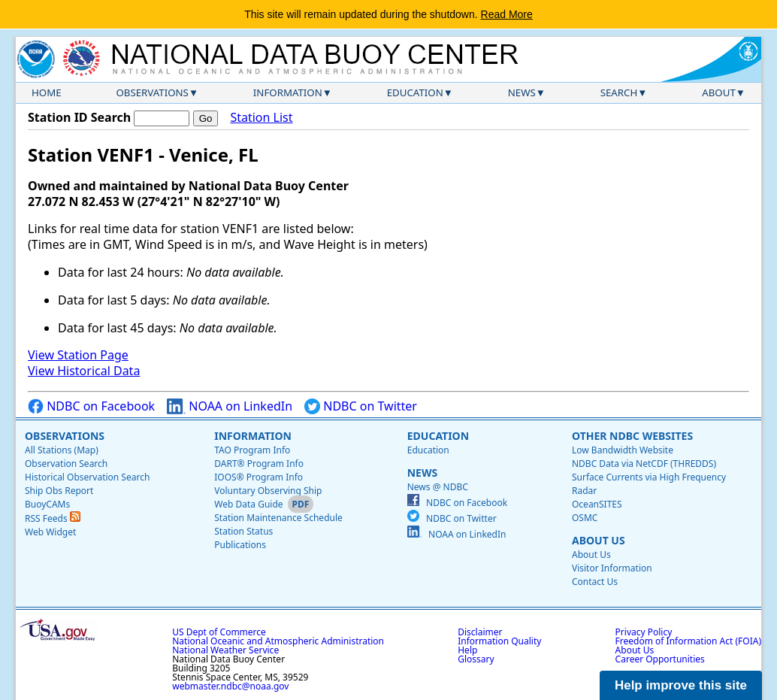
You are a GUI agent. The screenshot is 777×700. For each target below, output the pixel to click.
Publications (240, 545)
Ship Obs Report (59, 491)
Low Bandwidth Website (623, 450)
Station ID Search (79, 117)
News (522, 92)
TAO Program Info (252, 450)
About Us (599, 540)
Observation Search (66, 464)
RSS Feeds (53, 518)
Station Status (243, 531)
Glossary (476, 659)
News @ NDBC (438, 487)
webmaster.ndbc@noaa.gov (230, 686)
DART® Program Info (259, 464)
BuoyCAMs (47, 504)
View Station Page (78, 355)
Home (47, 92)
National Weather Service (225, 650)
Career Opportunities (660, 659)
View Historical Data (84, 371)
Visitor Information (612, 568)
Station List (261, 118)
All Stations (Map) (62, 450)
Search (619, 92)
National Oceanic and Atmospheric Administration (278, 641)
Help (467, 650)
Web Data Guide (248, 504)
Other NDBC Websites (632, 436)
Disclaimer (480, 632)
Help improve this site (681, 685)
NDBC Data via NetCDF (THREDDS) (644, 464)
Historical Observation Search (87, 477)
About (719, 92)
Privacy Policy (644, 632)
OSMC (585, 518)
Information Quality (499, 641)
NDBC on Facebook (91, 406)
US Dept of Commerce (219, 632)
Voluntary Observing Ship (268, 491)
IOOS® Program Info (258, 477)
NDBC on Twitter (361, 406)
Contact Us (595, 582)
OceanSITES (597, 504)
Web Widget (50, 532)
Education (415, 92)
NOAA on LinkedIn (230, 406)
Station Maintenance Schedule (278, 518)
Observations (152, 92)
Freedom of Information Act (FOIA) (688, 641)
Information (288, 92)
